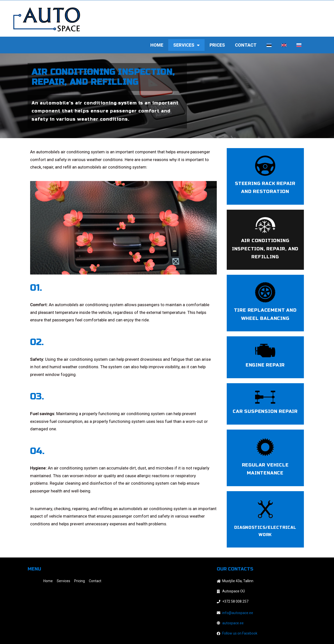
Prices (217, 45)
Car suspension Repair (265, 411)
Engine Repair (265, 365)
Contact (246, 45)
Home (157, 45)
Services (186, 45)
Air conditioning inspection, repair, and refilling (265, 249)
